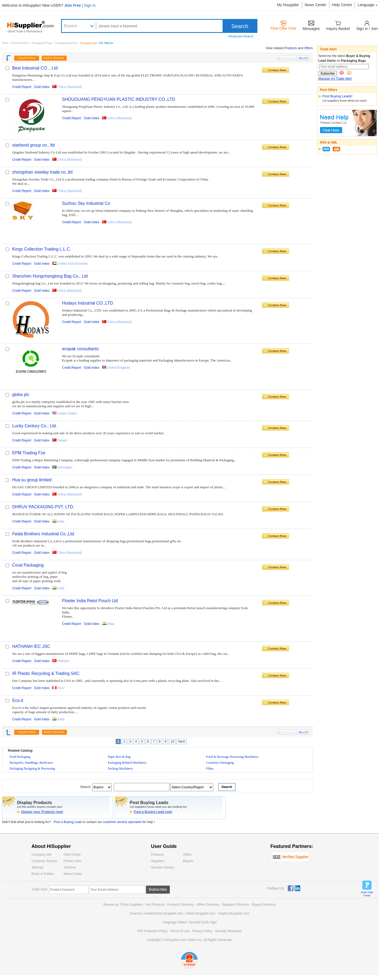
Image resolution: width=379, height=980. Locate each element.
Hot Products (155, 905)
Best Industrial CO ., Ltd (35, 68)
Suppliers (158, 861)
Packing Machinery (121, 768)
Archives (70, 867)
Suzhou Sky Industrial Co (86, 203)
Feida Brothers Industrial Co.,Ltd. (44, 534)
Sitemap (37, 867)
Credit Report (22, 87)
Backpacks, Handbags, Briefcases (31, 763)
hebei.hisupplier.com (201, 913)
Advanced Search (241, 36)
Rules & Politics (43, 874)
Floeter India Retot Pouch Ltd (90, 601)
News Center (316, 5)
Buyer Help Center (367, 894)
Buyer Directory (20, 43)
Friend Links (72, 861)
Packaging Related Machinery (127, 763)
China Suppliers (132, 905)
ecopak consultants (80, 349)
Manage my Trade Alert (335, 79)
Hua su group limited (32, 480)
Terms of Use (180, 931)
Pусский (195, 922)
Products (290, 48)
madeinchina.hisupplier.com (163, 913)
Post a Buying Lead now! (153, 812)
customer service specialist (123, 822)
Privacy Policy (202, 931)
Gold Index (42, 87)
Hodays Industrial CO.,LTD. (88, 303)
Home (5, 43)
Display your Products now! (42, 812)
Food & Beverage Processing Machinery (232, 757)
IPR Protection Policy (153, 931)
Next (181, 741)
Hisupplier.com (34, 26)
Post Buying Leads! (337, 96)
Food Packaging (20, 757)
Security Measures (228, 931)
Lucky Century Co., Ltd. (35, 426)
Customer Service (44, 861)
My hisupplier (288, 5)
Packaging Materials (66, 43)
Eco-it (18, 700)
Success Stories (163, 867)
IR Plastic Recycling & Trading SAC (46, 673)
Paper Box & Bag (119, 757)
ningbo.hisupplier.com (234, 913)
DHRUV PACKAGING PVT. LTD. (43, 507)
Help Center (72, 855)
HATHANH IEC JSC (31, 646)
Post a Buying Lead (67, 822)
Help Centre (342, 5)
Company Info (42, 855)
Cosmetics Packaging (220, 763)
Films (210, 768)
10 (172, 741)
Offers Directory (208, 905)
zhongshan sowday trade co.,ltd (42, 172)
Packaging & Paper (43, 43)
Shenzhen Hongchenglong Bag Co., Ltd (50, 276)
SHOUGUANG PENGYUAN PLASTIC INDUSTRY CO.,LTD (119, 99)
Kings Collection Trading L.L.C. (42, 249)
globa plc (21, 395)
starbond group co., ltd (34, 145)
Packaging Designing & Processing (32, 768)
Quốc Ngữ (209, 922)
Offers (308, 48)
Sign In (90, 5)
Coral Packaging (28, 565)
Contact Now (277, 70)
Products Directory (181, 905)
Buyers (71, 26)
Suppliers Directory (236, 905)
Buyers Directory (264, 905)
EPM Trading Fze (29, 453)
